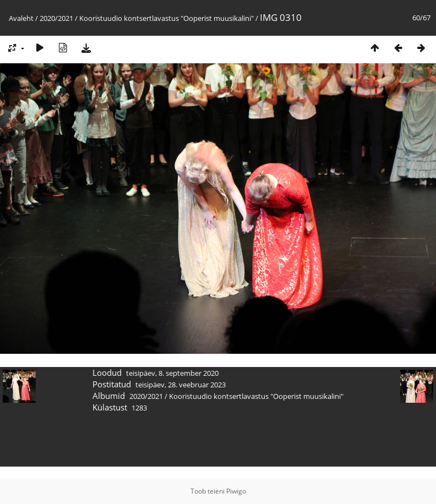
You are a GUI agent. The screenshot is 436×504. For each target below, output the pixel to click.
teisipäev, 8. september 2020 (172, 373)
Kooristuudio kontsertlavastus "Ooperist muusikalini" (167, 18)
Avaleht (21, 18)
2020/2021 (56, 18)
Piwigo (236, 491)
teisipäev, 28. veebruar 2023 (181, 385)
